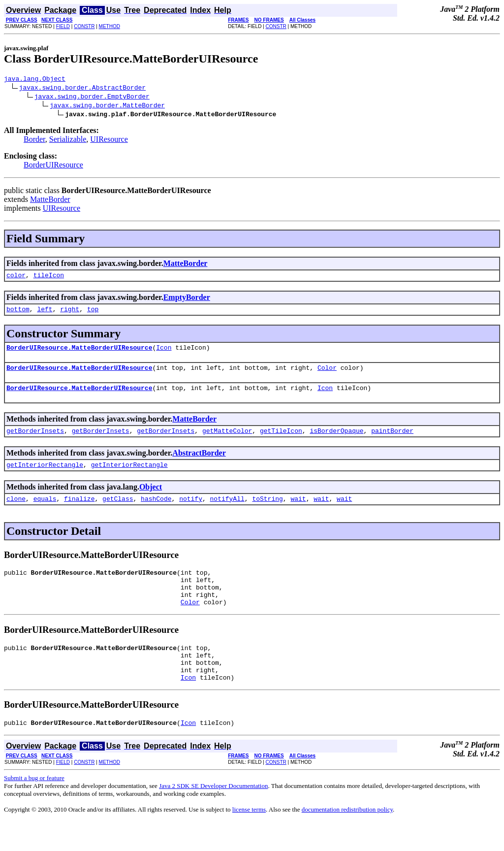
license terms (249, 839)
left (45, 313)
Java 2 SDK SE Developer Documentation (213, 815)
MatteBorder (50, 201)
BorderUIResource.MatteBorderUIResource (79, 353)
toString (267, 512)
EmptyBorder (187, 300)
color (16, 278)
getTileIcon (281, 441)
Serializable (68, 141)
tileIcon (49, 278)
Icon (164, 353)
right (70, 313)
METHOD (110, 26)
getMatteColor (227, 441)
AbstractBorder (199, 463)
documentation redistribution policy (347, 839)
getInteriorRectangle (45, 476)
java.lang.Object (35, 80)
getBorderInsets (35, 441)
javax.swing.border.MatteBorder (107, 106)
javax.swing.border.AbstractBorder (82, 89)
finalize (79, 512)
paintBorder (392, 441)
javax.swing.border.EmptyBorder (92, 98)
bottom (18, 313)
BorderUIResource (53, 166)
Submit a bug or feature (34, 807)
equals (45, 512)
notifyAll (227, 512)
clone (16, 512)
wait (298, 512)
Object (151, 499)
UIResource (109, 141)
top (93, 313)
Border (34, 141)
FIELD (63, 26)
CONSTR (84, 26)
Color (327, 375)
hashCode (156, 512)
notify (191, 512)
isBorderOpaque (336, 441)
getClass (118, 512)
